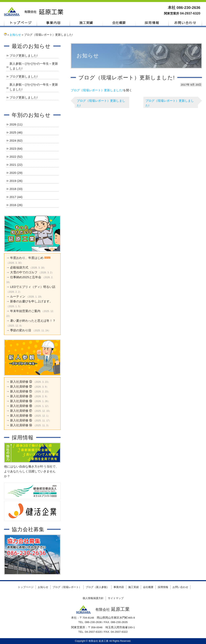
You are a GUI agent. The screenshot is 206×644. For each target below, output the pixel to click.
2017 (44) (16, 197)
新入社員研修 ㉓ (21, 382)
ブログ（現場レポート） (67, 587)
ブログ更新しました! (24, 55)
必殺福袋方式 (19, 267)
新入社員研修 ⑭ (21, 425)
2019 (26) (16, 181)
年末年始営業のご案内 (25, 311)
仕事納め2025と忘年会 (26, 277)
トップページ (20, 23)
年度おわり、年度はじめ (27, 258)
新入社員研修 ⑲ (21, 401)
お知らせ (15, 35)
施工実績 (86, 23)
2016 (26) (16, 205)
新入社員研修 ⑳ (21, 396)
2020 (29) (16, 173)
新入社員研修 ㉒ (21, 386)
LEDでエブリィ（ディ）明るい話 (33, 287)
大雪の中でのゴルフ (24, 272)
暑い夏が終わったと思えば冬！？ (33, 321)
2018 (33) (16, 189)
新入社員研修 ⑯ (21, 415)
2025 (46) (16, 132)
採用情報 (152, 23)
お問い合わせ (185, 23)
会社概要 (119, 23)
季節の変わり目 (21, 330)
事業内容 (53, 23)
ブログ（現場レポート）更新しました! (97, 90)
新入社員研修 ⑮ (21, 420)
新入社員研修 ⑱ (21, 406)
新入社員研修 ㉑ (21, 391)
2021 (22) (16, 165)
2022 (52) (16, 157)
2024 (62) (16, 141)
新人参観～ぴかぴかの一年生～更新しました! (34, 66)
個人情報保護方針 (93, 598)
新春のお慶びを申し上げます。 (31, 301)
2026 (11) (16, 124)
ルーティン (18, 296)
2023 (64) (16, 149)
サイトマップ (116, 598)
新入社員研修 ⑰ (21, 411)
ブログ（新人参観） (97, 587)
